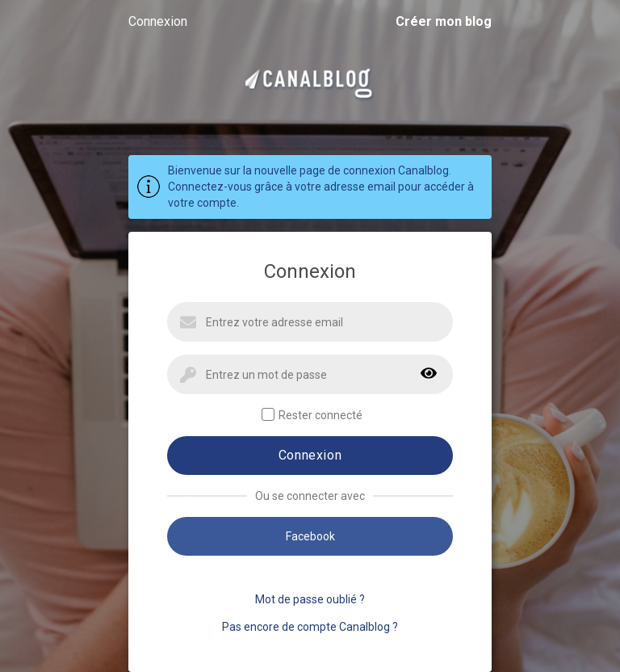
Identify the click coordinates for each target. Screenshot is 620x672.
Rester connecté (312, 415)
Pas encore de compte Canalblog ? (310, 627)
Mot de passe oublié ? (310, 599)
